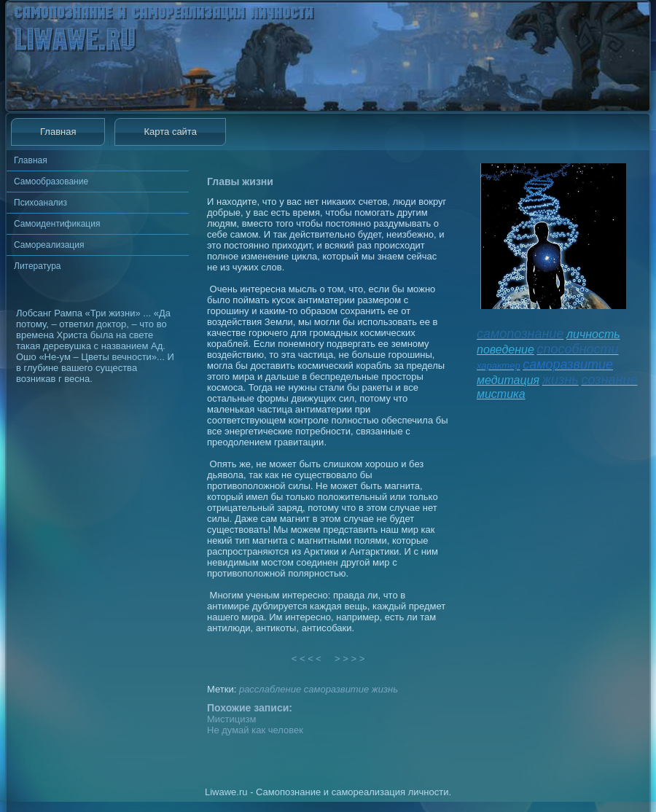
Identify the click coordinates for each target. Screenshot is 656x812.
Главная (58, 132)
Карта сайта (170, 132)
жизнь (385, 689)
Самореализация (49, 245)
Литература (38, 266)
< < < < (307, 659)
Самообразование (51, 181)
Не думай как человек (255, 730)
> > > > (350, 659)
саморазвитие (336, 689)
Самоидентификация (57, 224)
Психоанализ (40, 203)
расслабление (270, 689)
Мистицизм (231, 719)
